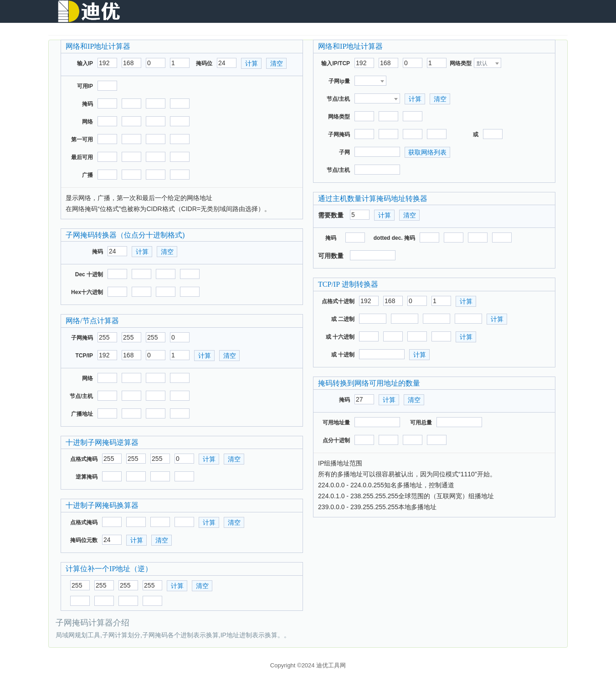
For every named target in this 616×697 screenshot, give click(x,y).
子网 (344, 152)
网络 (87, 122)
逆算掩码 (87, 477)
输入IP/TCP (336, 63)
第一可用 (82, 139)
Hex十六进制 (87, 292)
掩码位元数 (84, 540)
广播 (87, 175)
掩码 (87, 104)
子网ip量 (339, 81)
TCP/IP (84, 356)
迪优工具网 (331, 665)
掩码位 (204, 63)
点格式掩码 (84, 459)
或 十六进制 (340, 337)
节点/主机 (81, 396)
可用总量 (421, 423)
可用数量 (331, 256)
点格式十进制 (338, 301)
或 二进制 (343, 319)
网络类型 (461, 63)
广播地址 (82, 414)
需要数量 (331, 215)
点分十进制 (336, 440)
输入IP (85, 63)
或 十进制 (343, 355)
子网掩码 (82, 338)
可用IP (85, 86)
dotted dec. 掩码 (394, 238)
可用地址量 (336, 423)
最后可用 (82, 157)
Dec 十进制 (89, 274)
